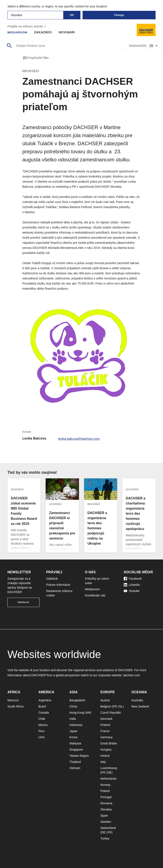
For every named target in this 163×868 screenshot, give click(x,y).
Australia (137, 700)
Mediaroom (18, 32)
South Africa (15, 706)
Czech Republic (111, 713)
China (73, 706)
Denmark (106, 719)
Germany (107, 737)
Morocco (13, 700)
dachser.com (131, 675)
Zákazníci (44, 32)
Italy (103, 762)
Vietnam (75, 768)
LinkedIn (132, 585)
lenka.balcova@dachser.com (80, 438)
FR (115, 706)
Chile (42, 719)
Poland (105, 791)
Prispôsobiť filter (36, 58)
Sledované (138, 46)
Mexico (43, 725)
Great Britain (109, 743)
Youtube (132, 591)
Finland (105, 725)
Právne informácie (58, 585)
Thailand (75, 762)
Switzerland (108, 828)
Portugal (106, 797)
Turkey (105, 838)
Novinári (68, 32)
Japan (73, 731)
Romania (106, 803)
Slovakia (106, 809)
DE (109, 772)
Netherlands (108, 779)
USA (41, 737)
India (73, 719)
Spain (104, 816)
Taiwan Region (79, 756)
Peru (42, 731)
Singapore (76, 750)
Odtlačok (52, 579)
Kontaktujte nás (95, 595)
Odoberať (23, 602)
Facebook (133, 579)
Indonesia (76, 725)
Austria (105, 700)
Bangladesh (77, 700)
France (105, 731)
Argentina (45, 700)
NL (121, 706)
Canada (44, 713)
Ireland (105, 756)
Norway (105, 785)
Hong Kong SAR (80, 713)
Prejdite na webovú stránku (27, 26)
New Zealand (140, 706)
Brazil (42, 706)
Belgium (106, 706)
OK (72, 15)
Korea (73, 737)
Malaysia (75, 743)
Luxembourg (109, 768)
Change (119, 15)
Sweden (106, 822)
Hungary (106, 750)
